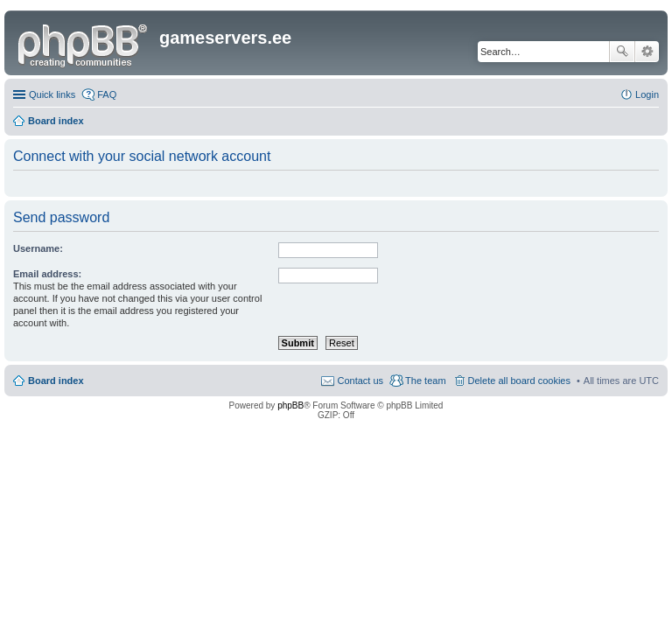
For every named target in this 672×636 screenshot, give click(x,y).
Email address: (47, 274)
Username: (38, 248)
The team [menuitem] (425, 381)
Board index (56, 381)
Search (622, 52)
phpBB (290, 405)
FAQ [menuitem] (107, 94)
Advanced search (647, 52)
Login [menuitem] (647, 94)
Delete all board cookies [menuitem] (519, 381)
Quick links (52, 94)
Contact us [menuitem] (360, 381)
